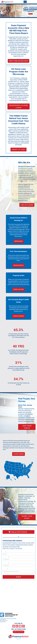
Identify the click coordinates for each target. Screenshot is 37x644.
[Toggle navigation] (25, 2)
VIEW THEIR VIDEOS (27, 427)
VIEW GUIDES (18, 316)
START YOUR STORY (19, 632)
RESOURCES (18, 265)
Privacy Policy (18, 639)
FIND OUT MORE (27, 205)
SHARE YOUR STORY (27, 517)
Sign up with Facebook (18, 532)
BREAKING (19, 241)
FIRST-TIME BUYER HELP (19, 61)
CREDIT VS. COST (18, 149)
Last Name (6, 563)
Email (4, 552)
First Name (6, 557)
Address (6, 569)
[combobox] (18, 571)
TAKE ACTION (19, 289)
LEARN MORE (18, 454)
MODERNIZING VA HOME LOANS (18, 106)
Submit (19, 577)
